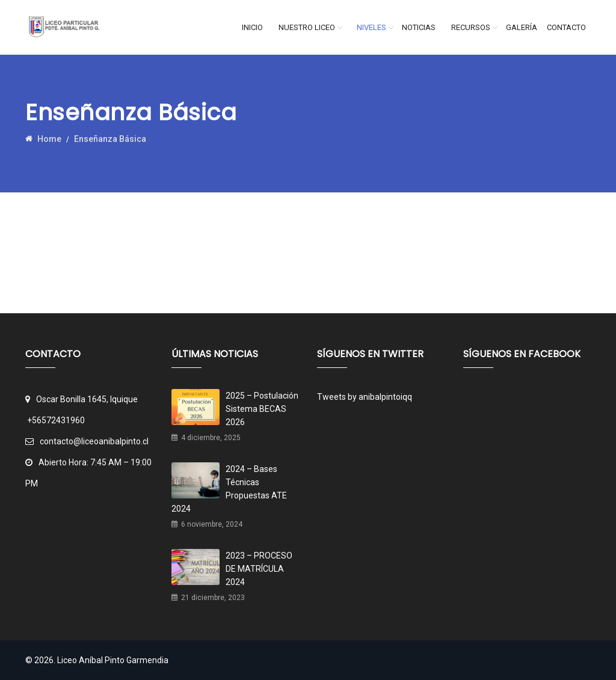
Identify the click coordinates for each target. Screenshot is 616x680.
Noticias (419, 27)
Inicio (252, 27)
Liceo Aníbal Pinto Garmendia (113, 660)
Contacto (566, 27)
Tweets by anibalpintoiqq (365, 397)
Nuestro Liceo (307, 27)
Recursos (471, 27)
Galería (522, 27)
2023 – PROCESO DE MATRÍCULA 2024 (259, 569)
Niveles (371, 27)
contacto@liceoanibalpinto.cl (87, 441)
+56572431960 (56, 420)
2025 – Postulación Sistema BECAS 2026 (262, 409)
